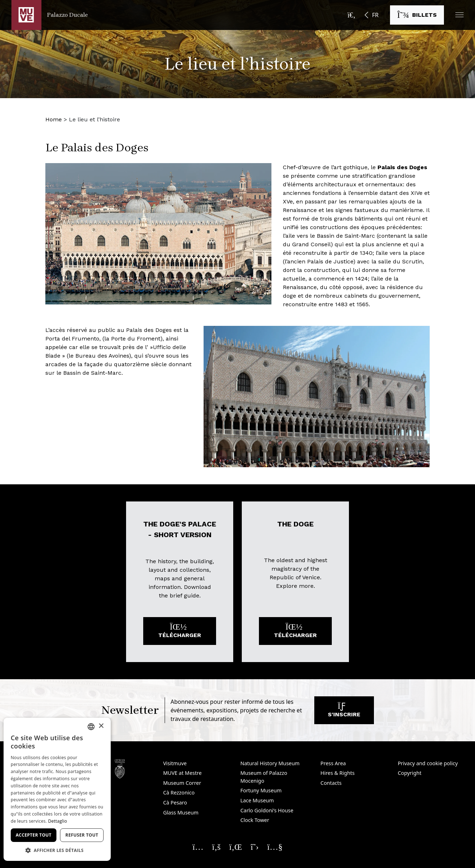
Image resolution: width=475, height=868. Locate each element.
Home (54, 119)
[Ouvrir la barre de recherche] (351, 15)
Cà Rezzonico (179, 793)
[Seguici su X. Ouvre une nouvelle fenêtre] (255, 847)
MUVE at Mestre (182, 773)
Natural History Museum (270, 763)
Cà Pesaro (175, 803)
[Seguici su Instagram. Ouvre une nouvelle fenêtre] (198, 847)
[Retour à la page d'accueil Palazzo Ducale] (50, 15)
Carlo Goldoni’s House (267, 810)
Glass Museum (181, 813)
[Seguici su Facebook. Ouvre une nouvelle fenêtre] (216, 847)
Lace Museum (257, 800)
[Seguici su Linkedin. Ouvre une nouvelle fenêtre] (236, 847)
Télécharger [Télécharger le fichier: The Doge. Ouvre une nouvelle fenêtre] (295, 633)
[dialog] (57, 789)
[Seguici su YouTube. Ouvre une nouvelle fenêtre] (275, 847)
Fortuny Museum (261, 790)
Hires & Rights (337, 773)
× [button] (101, 726)
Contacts (331, 783)
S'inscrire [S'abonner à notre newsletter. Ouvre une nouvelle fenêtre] (344, 712)
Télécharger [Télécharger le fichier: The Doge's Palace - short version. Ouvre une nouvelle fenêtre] (180, 633)
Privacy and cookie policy (428, 763)
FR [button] (375, 15)
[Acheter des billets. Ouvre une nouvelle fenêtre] (417, 15)
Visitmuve (175, 763)
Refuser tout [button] (82, 835)
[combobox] (91, 727)
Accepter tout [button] (34, 835)
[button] (459, 15)
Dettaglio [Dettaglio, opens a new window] (58, 821)
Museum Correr (182, 783)
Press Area (333, 763)
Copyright (410, 773)
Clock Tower (255, 820)
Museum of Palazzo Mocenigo (264, 777)
